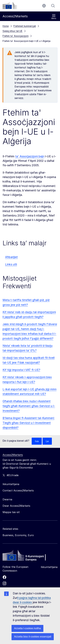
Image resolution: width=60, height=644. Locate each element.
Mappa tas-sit (11, 512)
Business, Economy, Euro (18, 535)
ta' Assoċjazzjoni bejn (30, 156)
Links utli (11, 264)
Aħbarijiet (11, 257)
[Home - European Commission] (26, 556)
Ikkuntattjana (49, 567)
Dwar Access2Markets (16, 506)
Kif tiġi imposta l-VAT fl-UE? (21, 370)
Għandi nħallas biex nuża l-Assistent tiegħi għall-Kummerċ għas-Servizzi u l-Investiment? (29, 406)
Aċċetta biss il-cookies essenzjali (33, 637)
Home (6, 26)
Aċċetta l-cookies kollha (27, 628)
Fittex (53, 6)
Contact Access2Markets (18, 490)
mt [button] (44, 6)
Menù (54, 17)
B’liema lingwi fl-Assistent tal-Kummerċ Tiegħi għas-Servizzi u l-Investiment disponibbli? (28, 423)
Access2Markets (13, 455)
